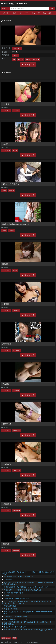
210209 (7, 596)
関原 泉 (5, 264)
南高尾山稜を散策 (10, 606)
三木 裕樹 (6, 384)
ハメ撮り (13, 13)
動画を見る (29, 64)
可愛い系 (21, 59)
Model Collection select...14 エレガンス (17, 224)
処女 (33, 13)
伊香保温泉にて (9, 580)
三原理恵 (11, 230)
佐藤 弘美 (6, 544)
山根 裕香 (6, 304)
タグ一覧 (5, 13)
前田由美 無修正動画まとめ (13, 593)
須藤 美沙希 (7, 424)
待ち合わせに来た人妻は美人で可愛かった (19, 577)
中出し (21, 13)
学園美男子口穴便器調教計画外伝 (16, 616)
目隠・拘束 (36, 59)
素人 (44, 13)
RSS (15, 638)
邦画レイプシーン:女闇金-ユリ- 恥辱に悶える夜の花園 (23, 590)
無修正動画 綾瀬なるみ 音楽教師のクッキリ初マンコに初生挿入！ (27, 587)
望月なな (11, 190)
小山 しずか (7, 464)
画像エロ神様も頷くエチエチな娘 (16, 619)
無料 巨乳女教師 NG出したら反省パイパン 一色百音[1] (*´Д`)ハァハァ (28, 630)
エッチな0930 (6, 150)
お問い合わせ (6, 638)
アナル (27, 13)
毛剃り (28, 59)
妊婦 (50, 13)
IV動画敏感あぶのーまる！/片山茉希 (17, 598)
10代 (39, 13)
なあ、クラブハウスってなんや (15, 627)
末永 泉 (5, 144)
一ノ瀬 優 (15, 55)
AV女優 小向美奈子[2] (11, 609)
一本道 (4, 190)
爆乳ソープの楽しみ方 (11, 184)
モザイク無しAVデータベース (16, 4)
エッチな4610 (17, 48)
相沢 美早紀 (7, 344)
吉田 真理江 (7, 504)
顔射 (14, 59)
